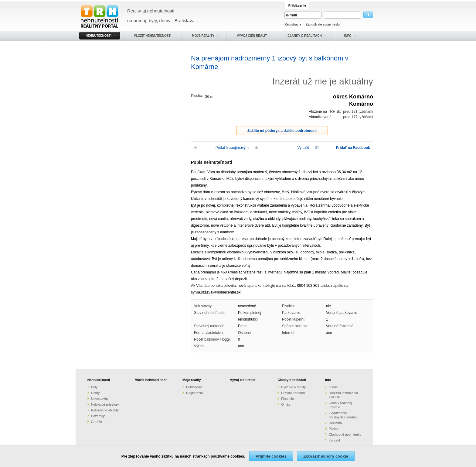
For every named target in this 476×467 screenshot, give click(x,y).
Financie (287, 399)
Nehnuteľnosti (99, 380)
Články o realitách (292, 380)
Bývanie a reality (293, 387)
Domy (95, 393)
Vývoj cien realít (243, 380)
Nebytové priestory (105, 404)
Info (328, 380)
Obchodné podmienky (345, 434)
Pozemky (98, 416)
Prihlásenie (194, 387)
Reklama (335, 423)
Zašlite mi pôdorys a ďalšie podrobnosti (282, 131)
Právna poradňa (293, 393)
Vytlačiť (303, 148)
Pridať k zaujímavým (232, 148)
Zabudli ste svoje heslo (323, 24)
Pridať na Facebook (353, 148)
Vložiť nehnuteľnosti (151, 380)
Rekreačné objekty (105, 410)
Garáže (97, 422)
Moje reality (192, 380)
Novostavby (100, 399)
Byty (94, 387)
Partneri (335, 429)
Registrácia (293, 24)
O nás (286, 404)
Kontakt (334, 440)
